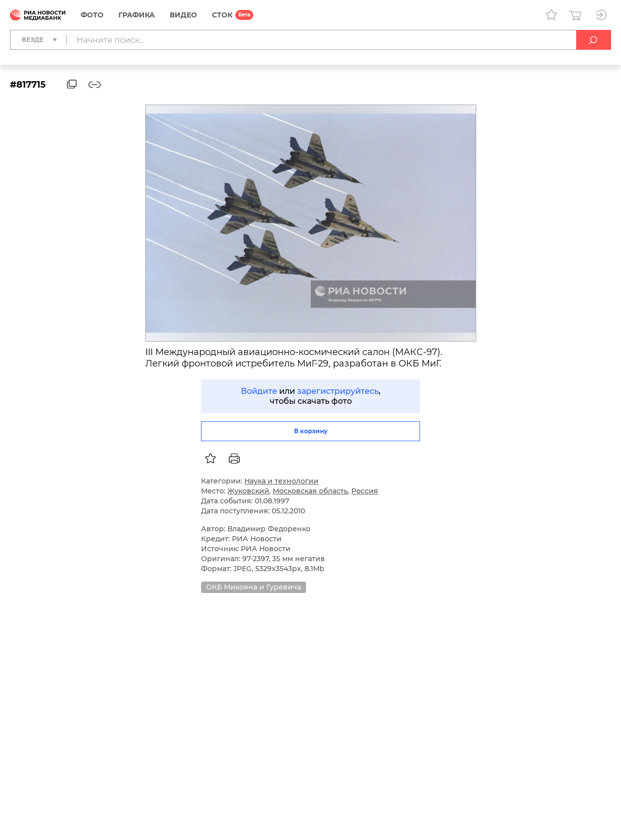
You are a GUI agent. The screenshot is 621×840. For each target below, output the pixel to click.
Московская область (310, 491)
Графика (137, 15)
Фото (92, 15)
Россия (365, 491)
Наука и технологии (281, 481)
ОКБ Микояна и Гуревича (254, 587)
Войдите (259, 391)
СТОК (222, 15)
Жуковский (248, 491)
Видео (183, 15)
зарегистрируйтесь (338, 391)
